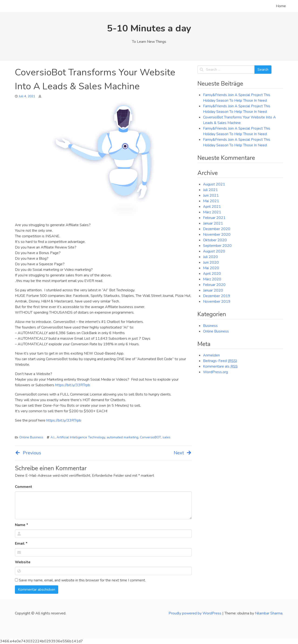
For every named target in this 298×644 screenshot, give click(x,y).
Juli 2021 (210, 190)
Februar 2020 (214, 285)
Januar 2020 (213, 290)
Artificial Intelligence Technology (81, 437)
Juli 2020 (210, 257)
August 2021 (214, 184)
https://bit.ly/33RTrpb (73, 385)
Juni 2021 (211, 195)
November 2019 (217, 302)
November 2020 (217, 235)
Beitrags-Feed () (220, 361)
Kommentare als (220, 366)
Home (281, 6)
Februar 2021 (214, 218)
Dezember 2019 (217, 296)
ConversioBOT (150, 437)
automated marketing (122, 437)
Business (210, 326)
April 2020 (212, 274)
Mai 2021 (211, 201)
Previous (28, 453)
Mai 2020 (211, 268)
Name (22, 525)
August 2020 (214, 251)
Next (183, 453)
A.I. (53, 437)
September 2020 (217, 246)
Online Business (31, 437)
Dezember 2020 (217, 229)
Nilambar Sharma (269, 613)
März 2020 (212, 279)
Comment (24, 487)
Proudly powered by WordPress (195, 613)
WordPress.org (215, 372)
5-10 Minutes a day (149, 28)
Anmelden (211, 355)
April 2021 (212, 207)
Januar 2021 (213, 223)
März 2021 (212, 212)
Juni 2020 (211, 262)
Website (23, 562)
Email (21, 543)
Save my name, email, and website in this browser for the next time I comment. (80, 580)
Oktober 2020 (215, 240)
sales (166, 437)
